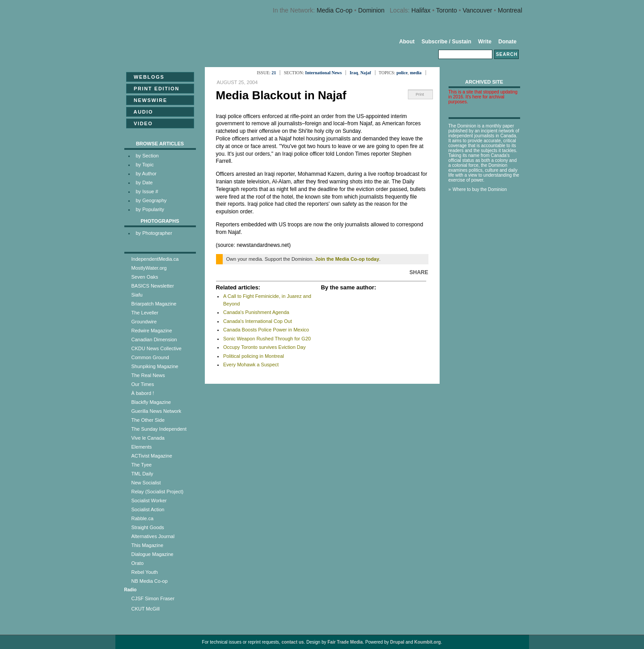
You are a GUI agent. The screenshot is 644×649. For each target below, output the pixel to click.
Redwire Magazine (152, 331)
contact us (292, 642)
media (415, 73)
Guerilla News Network (157, 411)
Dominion (371, 10)
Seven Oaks (145, 277)
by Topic (145, 165)
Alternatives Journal (153, 536)
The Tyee (142, 465)
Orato (138, 563)
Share (419, 272)
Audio (141, 112)
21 (274, 73)
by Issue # (147, 191)
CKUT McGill (146, 609)
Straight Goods (148, 527)
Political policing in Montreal (254, 356)
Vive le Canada (148, 438)
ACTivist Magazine (152, 456)
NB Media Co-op (150, 581)
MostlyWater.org (149, 268)
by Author (146, 174)
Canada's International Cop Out (258, 321)
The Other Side (148, 420)
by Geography (151, 200)
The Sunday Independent (159, 429)
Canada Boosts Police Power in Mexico (266, 330)
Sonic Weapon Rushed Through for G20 (267, 339)
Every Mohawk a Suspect (251, 365)
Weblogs (146, 77)
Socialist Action (148, 509)
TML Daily (142, 474)
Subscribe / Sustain (446, 42)
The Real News (148, 375)
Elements (142, 447)
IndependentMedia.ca (155, 259)
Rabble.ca (143, 518)
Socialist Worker (149, 501)
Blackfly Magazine (151, 402)
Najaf (366, 73)
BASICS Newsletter (153, 286)
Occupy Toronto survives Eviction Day (264, 347)
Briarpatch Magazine (154, 304)
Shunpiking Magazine (155, 366)
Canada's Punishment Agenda (256, 312)
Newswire (148, 100)
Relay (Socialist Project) (158, 492)
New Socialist (146, 483)
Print (420, 94)
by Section (147, 156)
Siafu (137, 295)
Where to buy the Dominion (480, 189)
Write (485, 42)
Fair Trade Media (345, 642)
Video (141, 123)
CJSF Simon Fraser (153, 598)
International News (323, 73)
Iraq (354, 73)
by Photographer (154, 233)
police (402, 73)
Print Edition (154, 89)
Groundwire (144, 322)
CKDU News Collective (157, 348)
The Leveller (145, 313)
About (407, 42)
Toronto (447, 10)
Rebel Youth (145, 572)
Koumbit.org (427, 642)
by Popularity (150, 209)
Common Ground (150, 357)
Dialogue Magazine (153, 554)
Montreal (510, 10)
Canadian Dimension (154, 339)
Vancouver (477, 10)
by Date (144, 182)
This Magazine (148, 545)
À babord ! (143, 393)
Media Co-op (335, 10)
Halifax (421, 10)
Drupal (397, 642)
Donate (507, 42)
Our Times (143, 384)
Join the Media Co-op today (347, 259)
